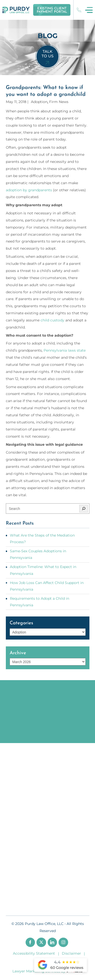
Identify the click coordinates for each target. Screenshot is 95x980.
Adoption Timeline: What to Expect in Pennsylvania (43, 570)
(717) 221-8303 (79, 10)
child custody (52, 320)
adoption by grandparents (29, 190)
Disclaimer (71, 953)
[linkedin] (52, 942)
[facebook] (30, 942)
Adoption (39, 102)
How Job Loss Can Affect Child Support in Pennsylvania (47, 586)
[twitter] (41, 942)
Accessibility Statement (34, 953)
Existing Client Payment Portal (52, 10)
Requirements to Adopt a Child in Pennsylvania (40, 602)
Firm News (59, 102)
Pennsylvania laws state (65, 350)
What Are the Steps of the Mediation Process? (42, 539)
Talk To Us (48, 54)
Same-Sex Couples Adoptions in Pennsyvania (38, 554)
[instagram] (63, 942)
